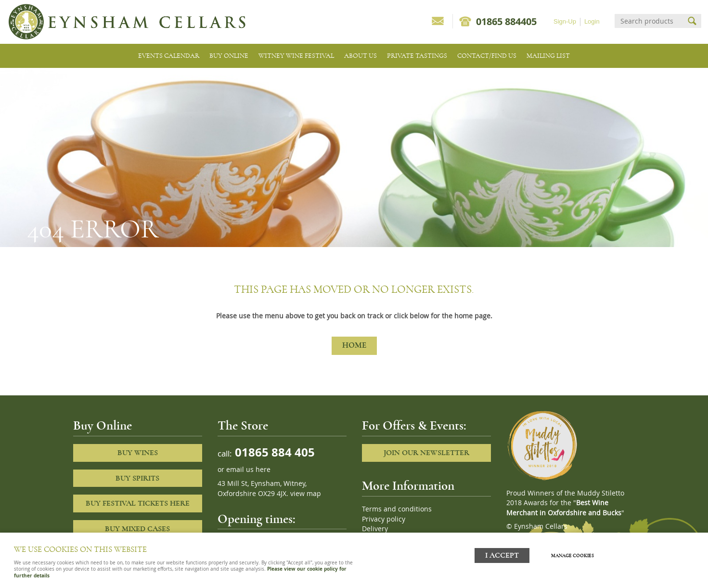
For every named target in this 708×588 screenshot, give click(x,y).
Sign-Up (565, 21)
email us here (248, 470)
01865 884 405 (273, 452)
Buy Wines (138, 453)
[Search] (649, 21)
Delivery (375, 529)
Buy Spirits (137, 478)
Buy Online (229, 56)
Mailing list (548, 56)
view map (306, 494)
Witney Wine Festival (296, 56)
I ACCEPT (502, 555)
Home (354, 345)
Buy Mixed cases (137, 529)
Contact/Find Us (487, 56)
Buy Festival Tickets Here (138, 503)
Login (592, 21)
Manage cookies (573, 556)
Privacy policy (384, 519)
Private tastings (417, 56)
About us (360, 56)
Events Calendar (169, 56)
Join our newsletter (426, 453)
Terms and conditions (397, 509)
